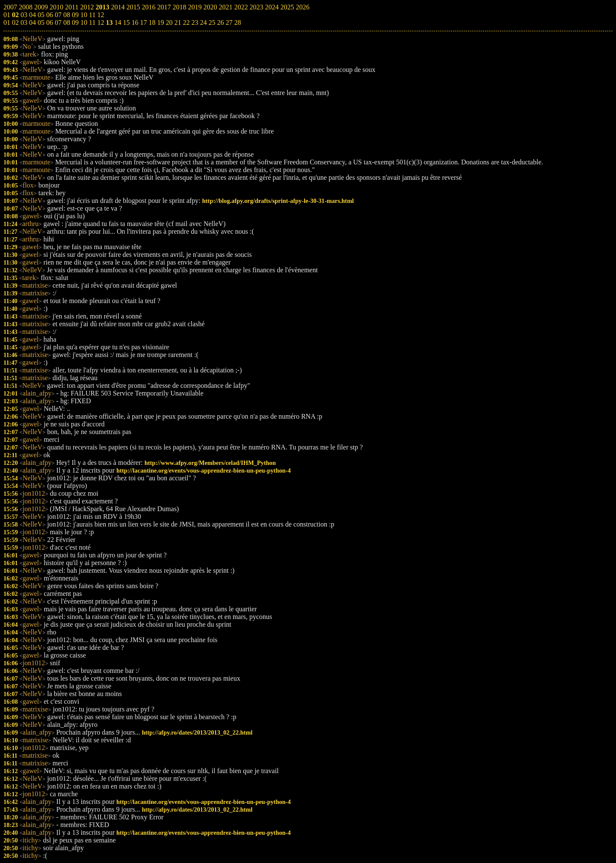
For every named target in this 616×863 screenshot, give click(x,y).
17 (143, 22)
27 (229, 22)
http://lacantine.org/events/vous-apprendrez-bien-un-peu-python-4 (204, 470)
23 (195, 22)
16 (135, 22)
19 (160, 22)
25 (212, 22)
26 (220, 22)
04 (33, 22)
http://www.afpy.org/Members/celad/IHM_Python (210, 463)
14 (118, 22)
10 (84, 22)
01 (7, 22)
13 (109, 22)
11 (92, 22)
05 (41, 22)
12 (101, 22)
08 (67, 22)
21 (178, 22)
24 (203, 22)
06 (50, 22)
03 (24, 22)
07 (58, 22)
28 (237, 22)
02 (15, 22)
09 (75, 22)
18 (152, 22)
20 (169, 22)
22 (186, 22)
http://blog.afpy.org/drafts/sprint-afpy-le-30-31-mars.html (278, 201)
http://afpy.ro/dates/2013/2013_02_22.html (197, 732)
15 (126, 22)
